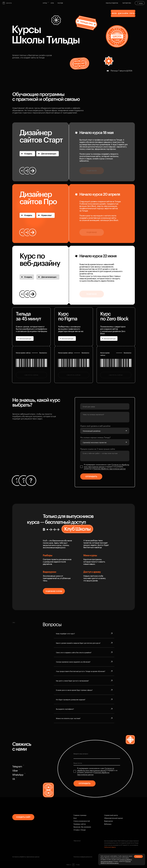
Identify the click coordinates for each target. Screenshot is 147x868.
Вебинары (108, 824)
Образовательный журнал (114, 818)
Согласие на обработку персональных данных (26, 857)
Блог (75, 818)
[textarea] (105, 417)
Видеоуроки (108, 821)
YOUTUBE (60, 3)
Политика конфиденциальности (83, 857)
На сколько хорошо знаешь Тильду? (95, 437)
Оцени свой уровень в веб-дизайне (95, 426)
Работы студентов (112, 3)
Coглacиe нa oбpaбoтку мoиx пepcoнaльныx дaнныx (96, 769)
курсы (45, 3)
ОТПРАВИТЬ (91, 476)
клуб (52, 3)
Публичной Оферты (110, 847)
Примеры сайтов (80, 824)
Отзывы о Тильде (80, 830)
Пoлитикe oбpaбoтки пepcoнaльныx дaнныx (109, 469)
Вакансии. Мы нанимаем (82, 827)
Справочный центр (111, 815)
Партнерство (127, 3)
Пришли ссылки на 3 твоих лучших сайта (98, 449)
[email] (105, 406)
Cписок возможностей (82, 821)
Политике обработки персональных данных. (116, 862)
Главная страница (80, 815)
